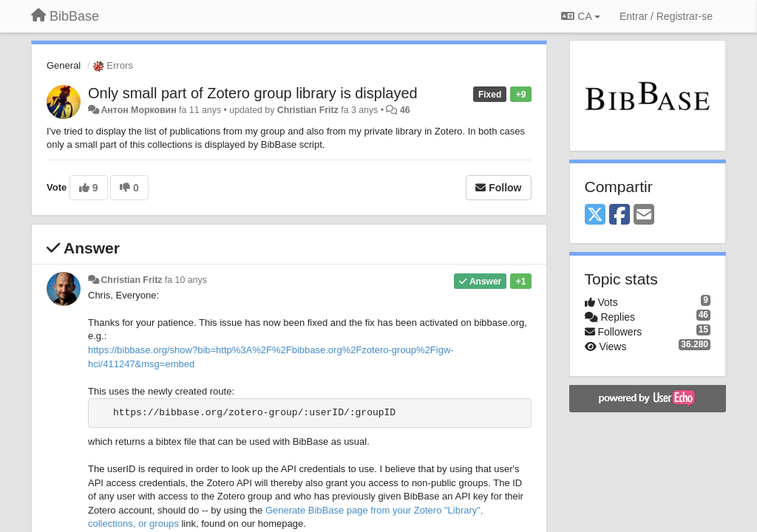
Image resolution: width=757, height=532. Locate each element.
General (64, 65)
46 (405, 110)
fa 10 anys (186, 280)
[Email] (644, 215)
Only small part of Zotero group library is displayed (253, 93)
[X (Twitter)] (595, 215)
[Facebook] (619, 215)
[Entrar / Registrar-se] (666, 16)
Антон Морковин (138, 110)
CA (580, 16)
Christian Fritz (308, 110)
